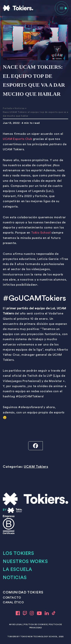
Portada (7, 108)
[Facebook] (35, 446)
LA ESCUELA (18, 570)
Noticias (20, 108)
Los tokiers (18, 553)
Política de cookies (35, 625)
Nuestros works (25, 562)
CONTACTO (12, 598)
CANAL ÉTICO (13, 602)
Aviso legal (16, 625)
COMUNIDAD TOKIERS (23, 592)
